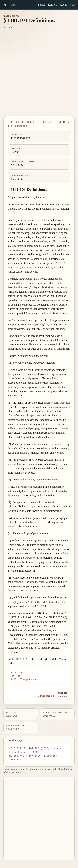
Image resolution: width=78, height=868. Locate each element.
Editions (53, 5)
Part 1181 (62, 122)
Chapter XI (47, 122)
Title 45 (20, 122)
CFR (10, 122)
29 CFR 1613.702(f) (39, 602)
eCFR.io (10, 5)
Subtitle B (33, 122)
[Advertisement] (39, 76)
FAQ (72, 5)
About (63, 5)
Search (42, 5)
